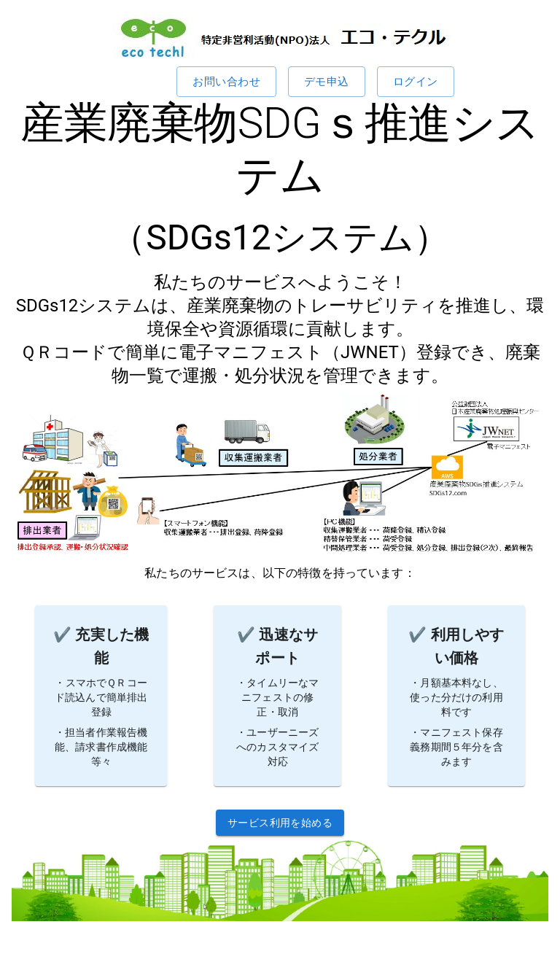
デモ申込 (327, 82)
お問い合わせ (226, 82)
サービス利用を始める (280, 823)
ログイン (416, 82)
